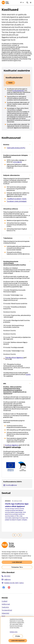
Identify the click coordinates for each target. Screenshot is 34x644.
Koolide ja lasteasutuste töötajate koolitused (16, 156)
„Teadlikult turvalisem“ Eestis (17, 199)
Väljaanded (5, 613)
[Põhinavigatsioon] (31, 3)
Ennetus (6, 145)
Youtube (9, 587)
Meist (3, 616)
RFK (5, 384)
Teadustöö (5, 607)
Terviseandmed (7, 610)
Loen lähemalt (17, 562)
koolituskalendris (18, 91)
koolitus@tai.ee (11, 485)
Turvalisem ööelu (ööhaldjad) (17, 201)
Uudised (4, 601)
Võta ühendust (8, 572)
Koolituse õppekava (12, 445)
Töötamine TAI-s (17, 567)
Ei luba (18, 636)
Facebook (4, 587)
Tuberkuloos (8, 238)
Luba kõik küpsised (18, 641)
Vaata (10, 83)
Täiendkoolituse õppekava (14, 358)
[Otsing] (27, 3)
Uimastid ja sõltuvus (11, 209)
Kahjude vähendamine (11, 175)
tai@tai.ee (7, 579)
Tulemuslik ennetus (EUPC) (16, 148)
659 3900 (7, 576)
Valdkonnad (6, 604)
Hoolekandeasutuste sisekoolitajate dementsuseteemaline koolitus (15, 263)
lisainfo (28, 374)
